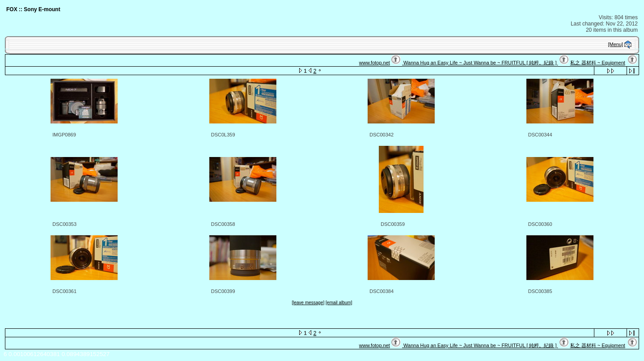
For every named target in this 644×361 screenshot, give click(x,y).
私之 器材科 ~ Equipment (598, 63)
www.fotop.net (375, 63)
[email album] (339, 303)
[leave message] (308, 303)
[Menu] (616, 44)
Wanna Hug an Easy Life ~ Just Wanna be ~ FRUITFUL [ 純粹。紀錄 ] (480, 63)
